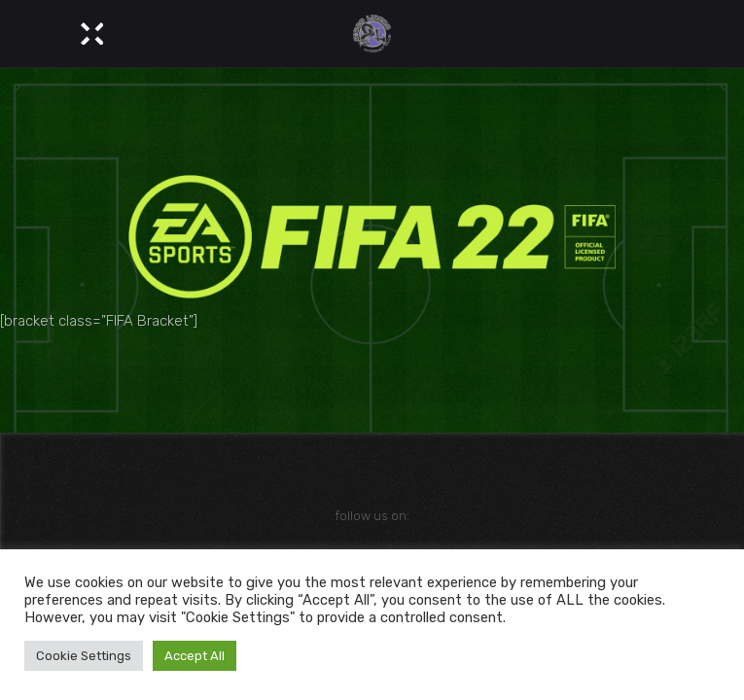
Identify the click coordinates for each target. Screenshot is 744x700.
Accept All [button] (195, 656)
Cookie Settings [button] (84, 656)
